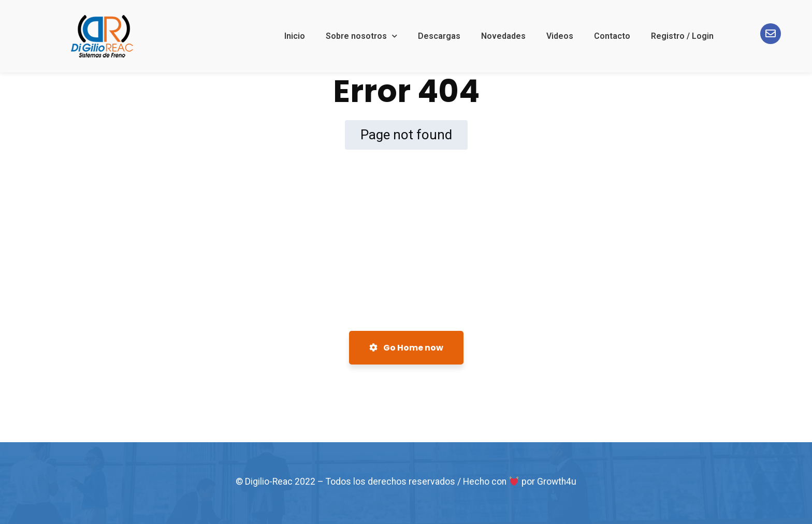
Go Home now (406, 348)
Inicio (295, 36)
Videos (560, 36)
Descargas (439, 36)
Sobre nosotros (361, 36)
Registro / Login (682, 36)
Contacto (612, 36)
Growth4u (557, 482)
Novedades (503, 36)
